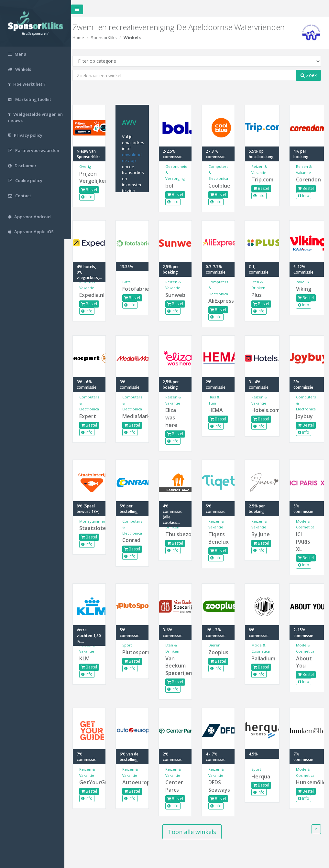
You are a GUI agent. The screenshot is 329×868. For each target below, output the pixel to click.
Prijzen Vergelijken (95, 177)
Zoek (309, 75)
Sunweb (179, 295)
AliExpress (221, 301)
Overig (92, 166)
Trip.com (264, 179)
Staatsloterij (95, 528)
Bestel (96, 190)
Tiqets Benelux (221, 538)
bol (174, 186)
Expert (94, 416)
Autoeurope (137, 782)
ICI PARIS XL (304, 542)
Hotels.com (264, 410)
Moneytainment (100, 521)
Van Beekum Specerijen (179, 666)
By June (263, 534)
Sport (133, 645)
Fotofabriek (137, 289)
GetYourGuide (95, 782)
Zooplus (221, 652)
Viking (305, 289)
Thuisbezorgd (179, 534)
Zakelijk (304, 282)
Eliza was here (176, 418)
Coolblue (221, 186)
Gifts (132, 282)
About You (305, 662)
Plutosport (137, 652)
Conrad (137, 540)
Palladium (264, 658)
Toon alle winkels (196, 832)
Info (94, 197)
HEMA (219, 410)
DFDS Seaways (221, 786)
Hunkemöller (307, 782)
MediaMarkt (137, 416)
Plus (259, 295)
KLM (91, 658)
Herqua (263, 776)
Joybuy (305, 416)
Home (85, 38)
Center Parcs (179, 786)
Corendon (307, 179)
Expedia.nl (95, 295)
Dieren (218, 645)
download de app (137, 158)
